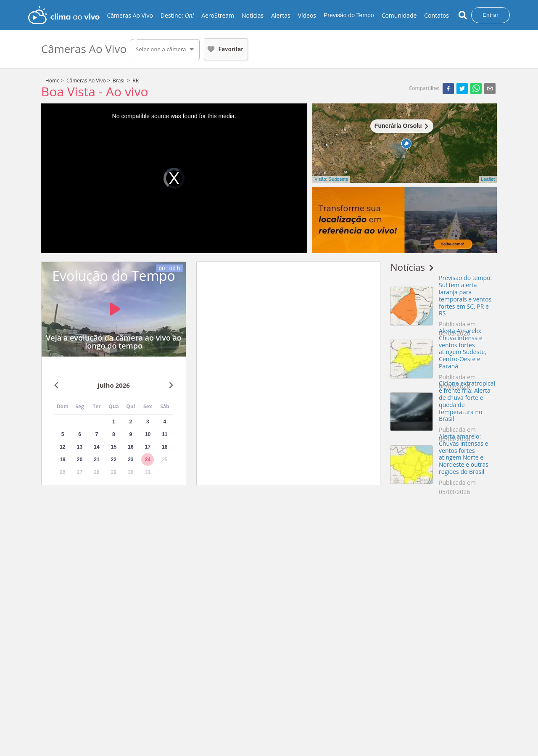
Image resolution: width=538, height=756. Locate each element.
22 (114, 460)
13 (80, 447)
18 (165, 447)
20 (80, 460)
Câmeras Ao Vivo (130, 15)
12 (62, 447)
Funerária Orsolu (398, 126)
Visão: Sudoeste (331, 179)
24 (148, 460)
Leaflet (488, 179)
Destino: (177, 15)
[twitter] (462, 88)
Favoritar (224, 49)
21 (96, 460)
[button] (165, 49)
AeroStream (218, 15)
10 (148, 434)
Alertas (281, 15)
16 (131, 447)
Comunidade (399, 15)
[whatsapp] (476, 88)
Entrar (491, 15)
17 (148, 447)
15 (114, 447)
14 (96, 447)
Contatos (436, 15)
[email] (490, 88)
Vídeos (307, 15)
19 (62, 460)
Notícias (253, 15)
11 (165, 434)
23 (131, 460)
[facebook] (448, 88)
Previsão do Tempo (349, 15)
